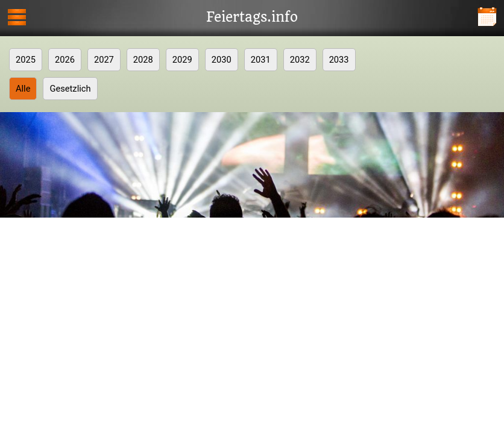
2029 (182, 60)
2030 (222, 60)
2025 (26, 60)
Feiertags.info (252, 17)
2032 (300, 60)
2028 (143, 60)
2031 (261, 60)
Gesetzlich (70, 89)
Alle (23, 89)
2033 (339, 60)
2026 (65, 60)
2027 (104, 60)
